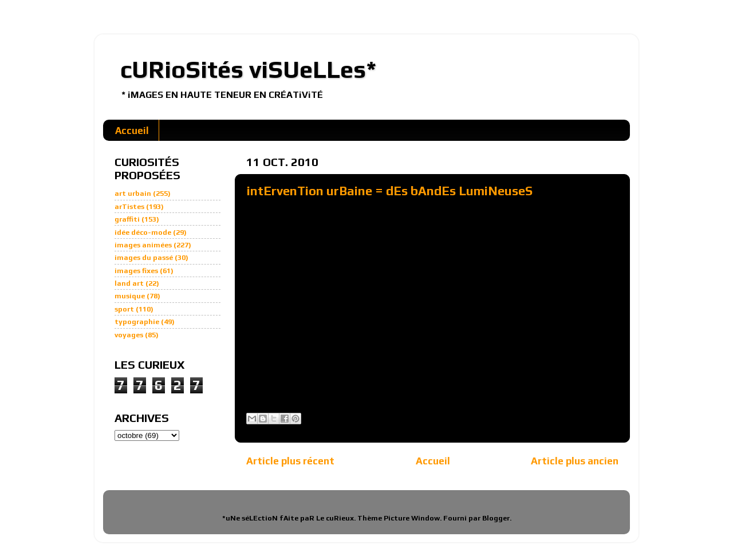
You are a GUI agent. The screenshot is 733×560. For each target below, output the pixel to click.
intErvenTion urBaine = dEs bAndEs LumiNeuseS (390, 191)
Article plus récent (290, 461)
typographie (137, 322)
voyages (129, 335)
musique (130, 296)
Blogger (496, 518)
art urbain (133, 193)
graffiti (127, 219)
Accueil (132, 131)
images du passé (144, 257)
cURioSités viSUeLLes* (249, 69)
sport (124, 309)
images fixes (136, 271)
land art (129, 283)
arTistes (129, 206)
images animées (143, 245)
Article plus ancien (575, 461)
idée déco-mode (143, 232)
